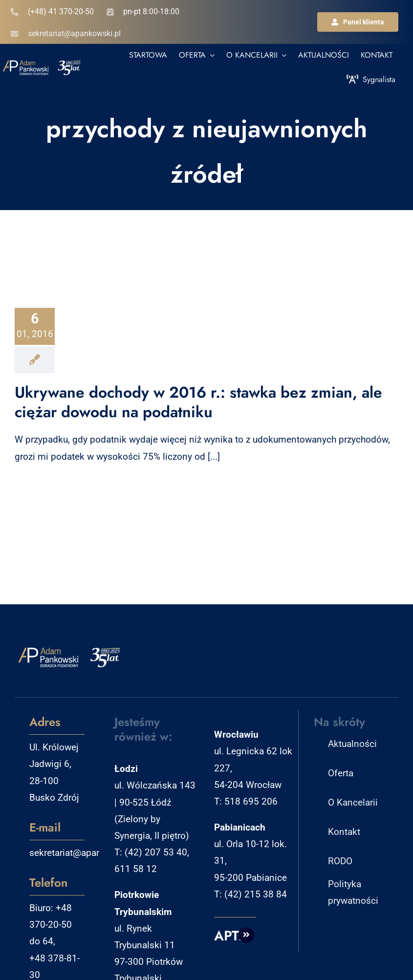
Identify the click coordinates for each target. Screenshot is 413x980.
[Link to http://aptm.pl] (246, 935)
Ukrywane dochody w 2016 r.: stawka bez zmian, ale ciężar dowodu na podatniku (198, 402)
